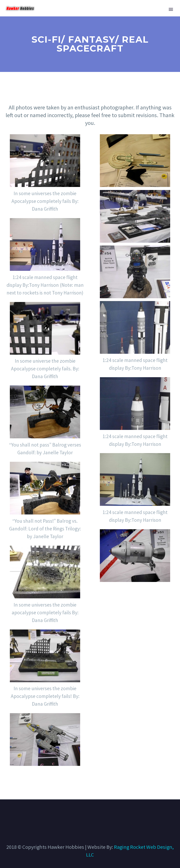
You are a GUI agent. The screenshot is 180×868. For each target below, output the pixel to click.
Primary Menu (171, 9)
